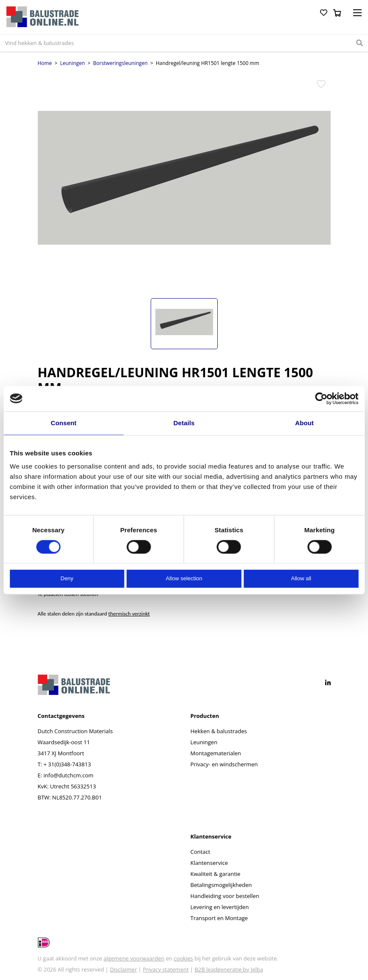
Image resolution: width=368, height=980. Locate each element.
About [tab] (304, 423)
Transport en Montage (219, 918)
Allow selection (184, 579)
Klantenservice (209, 863)
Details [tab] (184, 423)
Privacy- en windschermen (224, 764)
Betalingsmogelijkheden (221, 885)
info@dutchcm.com (69, 775)
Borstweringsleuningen (120, 63)
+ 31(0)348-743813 (67, 764)
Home (45, 63)
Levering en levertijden (220, 907)
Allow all (301, 579)
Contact (201, 852)
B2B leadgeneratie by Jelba (229, 969)
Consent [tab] (63, 423)
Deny (67, 579)
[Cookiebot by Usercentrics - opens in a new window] (321, 398)
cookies (183, 958)
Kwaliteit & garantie (216, 874)
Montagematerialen (216, 753)
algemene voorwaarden (134, 958)
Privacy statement (166, 969)
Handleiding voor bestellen (225, 896)
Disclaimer (124, 969)
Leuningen (73, 63)
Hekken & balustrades (219, 731)
